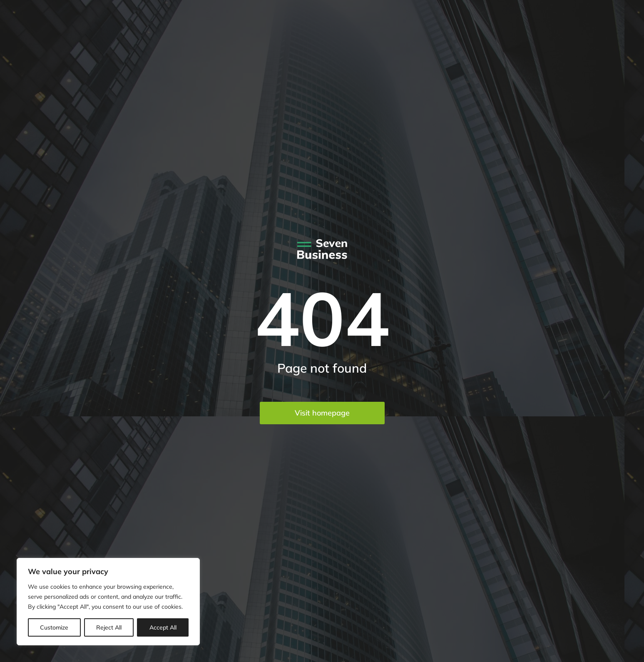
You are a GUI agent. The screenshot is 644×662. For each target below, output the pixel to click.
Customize (54, 627)
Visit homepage (322, 413)
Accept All (163, 627)
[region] (108, 602)
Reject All (109, 627)
